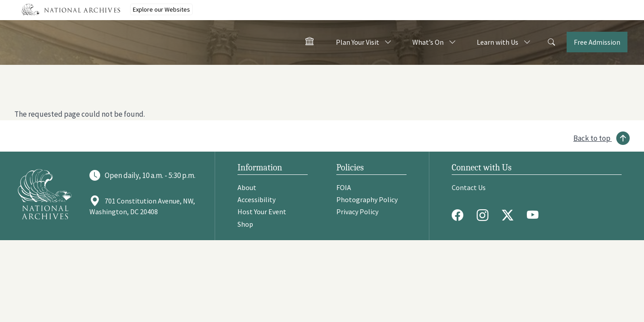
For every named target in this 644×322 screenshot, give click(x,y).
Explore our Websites (161, 9)
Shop (245, 224)
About (247, 187)
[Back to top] (602, 138)
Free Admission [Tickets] (597, 42)
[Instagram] (485, 215)
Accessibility (256, 199)
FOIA (344, 187)
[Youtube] (535, 215)
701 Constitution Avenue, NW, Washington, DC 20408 (142, 206)
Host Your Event (262, 212)
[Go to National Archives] (45, 194)
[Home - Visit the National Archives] (309, 43)
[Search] (551, 42)
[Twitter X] (510, 215)
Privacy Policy (357, 212)
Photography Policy (367, 199)
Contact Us (469, 187)
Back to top (592, 138)
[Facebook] (460, 215)
